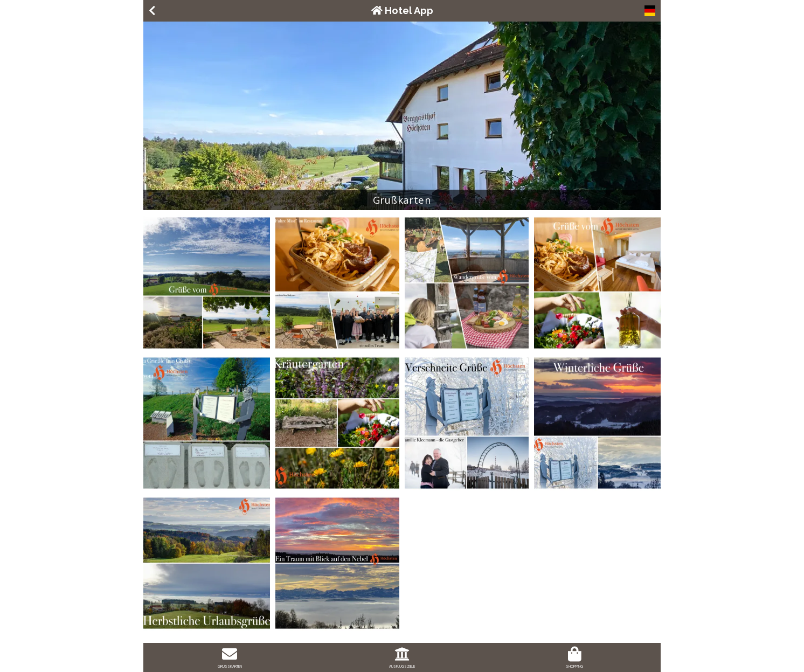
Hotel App (402, 11)
